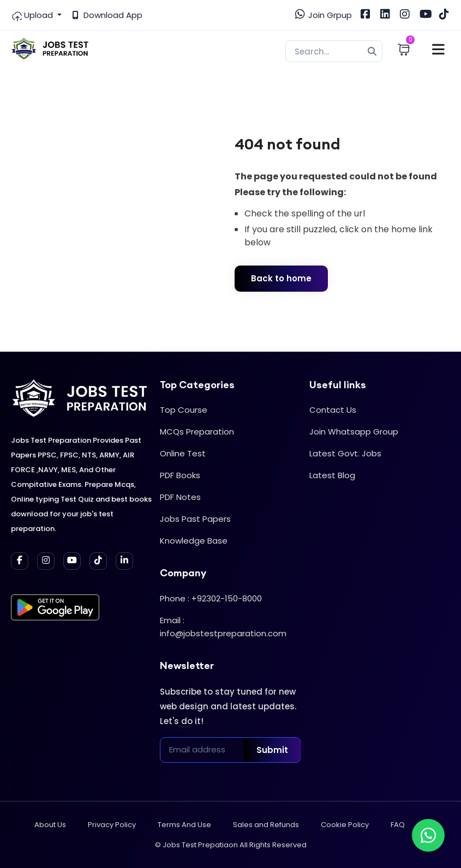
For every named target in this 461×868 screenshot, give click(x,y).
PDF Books (180, 475)
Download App (107, 15)
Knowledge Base (194, 541)
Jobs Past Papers (195, 519)
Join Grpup (324, 15)
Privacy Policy (112, 825)
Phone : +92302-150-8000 (211, 598)
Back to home (281, 278)
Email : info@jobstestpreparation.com (223, 627)
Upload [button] (33, 15)
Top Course (184, 410)
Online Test (183, 453)
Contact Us (333, 410)
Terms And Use (184, 825)
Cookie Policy (345, 825)
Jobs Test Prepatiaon (200, 845)
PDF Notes (180, 497)
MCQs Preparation (197, 432)
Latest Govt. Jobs (345, 453)
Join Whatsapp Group (354, 432)
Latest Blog (332, 475)
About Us (50, 825)
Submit (272, 750)
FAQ (398, 825)
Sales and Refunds (266, 825)
